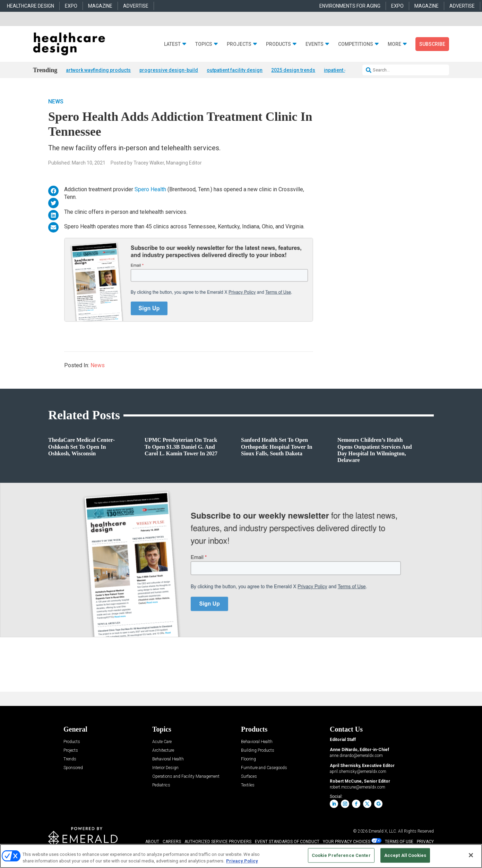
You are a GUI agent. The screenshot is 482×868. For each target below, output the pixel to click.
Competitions (356, 44)
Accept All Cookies (405, 855)
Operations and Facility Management (186, 777)
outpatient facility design (235, 70)
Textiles (248, 785)
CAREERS (172, 842)
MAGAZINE (100, 6)
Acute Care (162, 742)
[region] (241, 856)
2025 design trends (293, 70)
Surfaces (249, 777)
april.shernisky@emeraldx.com (358, 772)
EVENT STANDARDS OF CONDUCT (287, 842)
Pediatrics (161, 785)
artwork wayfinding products (98, 70)
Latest (172, 44)
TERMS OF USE (399, 842)
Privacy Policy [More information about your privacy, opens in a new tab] (242, 861)
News (56, 102)
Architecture (163, 751)
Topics (204, 44)
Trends (70, 759)
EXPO (71, 6)
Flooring (248, 759)
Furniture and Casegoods (264, 768)
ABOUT (152, 842)
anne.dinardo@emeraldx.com (356, 756)
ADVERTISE (136, 6)
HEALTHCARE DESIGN (31, 6)
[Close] (471, 855)
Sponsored (73, 768)
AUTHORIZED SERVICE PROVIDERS (218, 842)
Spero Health (150, 189)
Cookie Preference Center (341, 855)
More (394, 44)
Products (278, 44)
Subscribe (432, 44)
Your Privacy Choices (347, 842)
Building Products (258, 751)
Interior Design (165, 768)
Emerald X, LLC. (383, 831)
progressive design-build (169, 70)
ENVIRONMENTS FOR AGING (350, 6)
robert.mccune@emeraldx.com (358, 787)
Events (315, 44)
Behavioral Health (168, 759)
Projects (239, 44)
